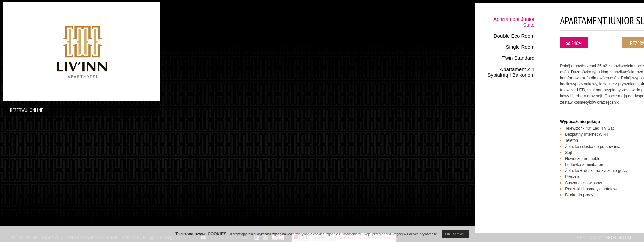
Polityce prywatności (422, 234)
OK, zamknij (455, 234)
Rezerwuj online (82, 110)
